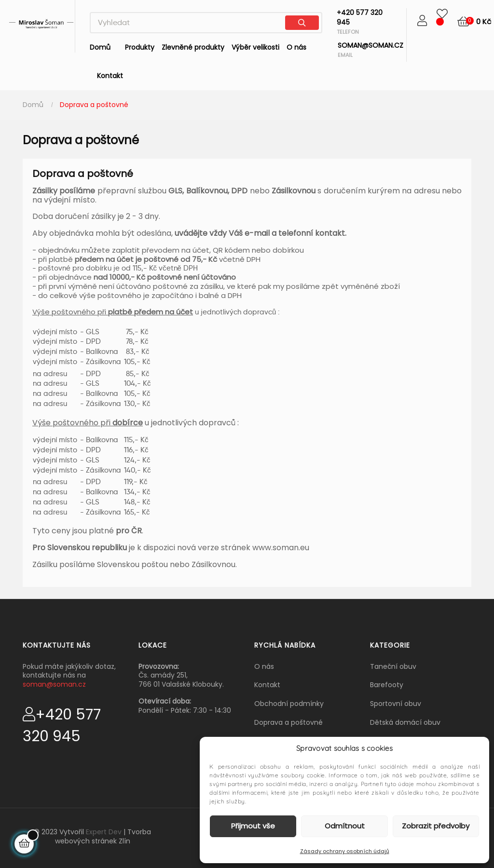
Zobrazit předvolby (436, 826)
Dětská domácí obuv (405, 722)
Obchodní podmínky (289, 704)
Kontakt (267, 685)
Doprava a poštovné (288, 722)
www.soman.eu (281, 548)
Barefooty (387, 685)
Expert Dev (104, 832)
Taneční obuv (393, 666)
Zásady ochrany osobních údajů (345, 851)
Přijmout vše (253, 826)
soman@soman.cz (54, 684)
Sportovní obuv (396, 704)
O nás (264, 666)
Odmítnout (345, 826)
